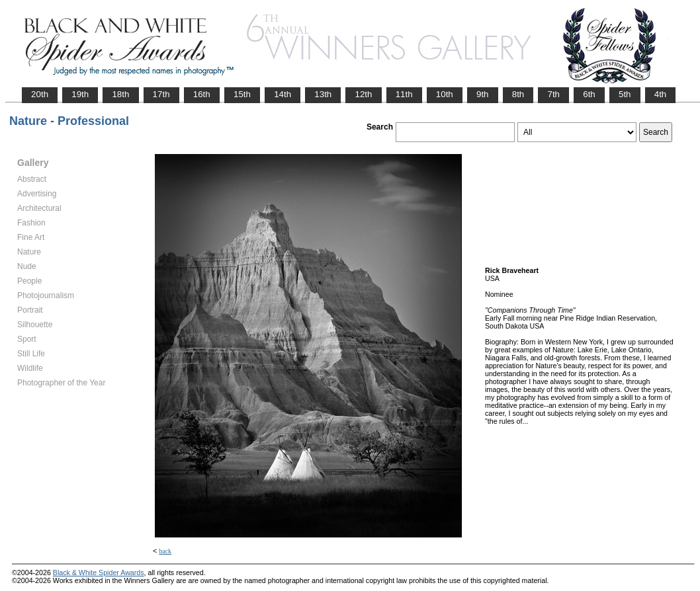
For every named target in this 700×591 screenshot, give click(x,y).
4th (661, 94)
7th (553, 94)
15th (242, 94)
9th (483, 94)
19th (80, 94)
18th (120, 94)
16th (202, 94)
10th (445, 94)
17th (161, 94)
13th (323, 94)
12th (363, 94)
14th (283, 94)
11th (404, 94)
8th (518, 94)
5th (625, 94)
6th (589, 94)
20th (40, 94)
